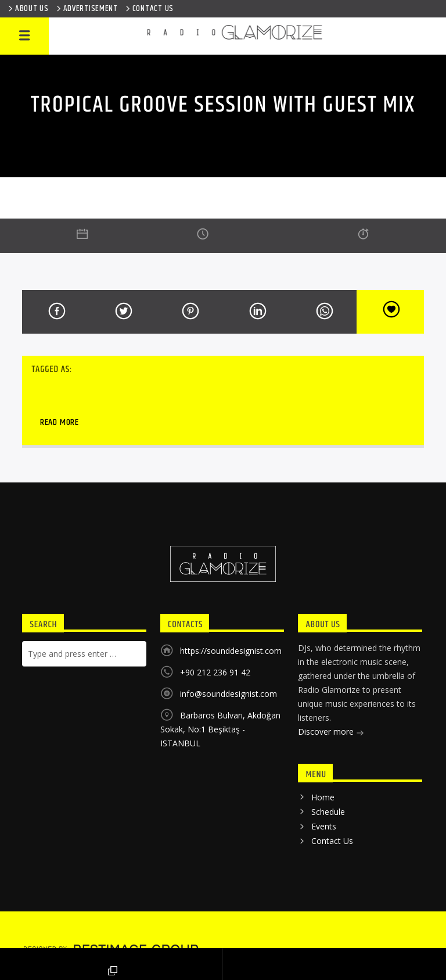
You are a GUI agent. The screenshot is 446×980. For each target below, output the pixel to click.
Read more (60, 422)
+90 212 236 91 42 (215, 672)
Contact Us (332, 841)
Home (323, 797)
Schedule (328, 812)
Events (324, 826)
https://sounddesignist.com (231, 651)
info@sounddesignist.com (229, 694)
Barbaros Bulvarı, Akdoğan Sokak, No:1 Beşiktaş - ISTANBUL (220, 729)
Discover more (331, 733)
